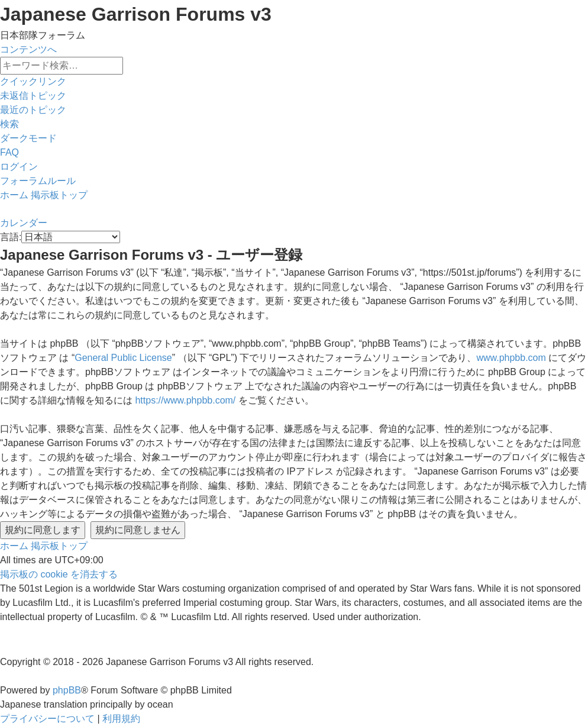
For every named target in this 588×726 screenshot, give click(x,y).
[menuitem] (33, 96)
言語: (11, 237)
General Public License (123, 358)
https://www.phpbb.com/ (185, 400)
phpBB (67, 690)
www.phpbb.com (511, 358)
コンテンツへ (28, 49)
